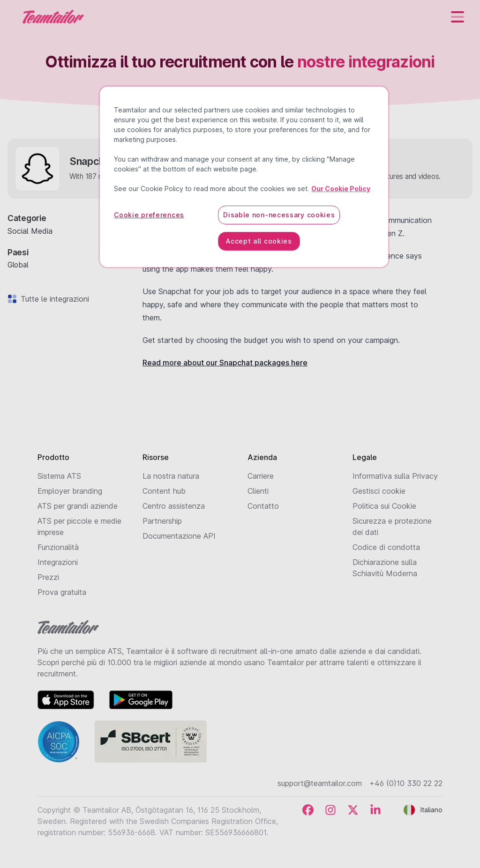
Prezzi (48, 577)
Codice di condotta (386, 547)
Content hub (164, 491)
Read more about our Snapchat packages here (225, 363)
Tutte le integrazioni (53, 299)
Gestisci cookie (379, 491)
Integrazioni (58, 562)
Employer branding (70, 491)
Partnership (162, 521)
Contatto (263, 506)
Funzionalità (58, 547)
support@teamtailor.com (320, 783)
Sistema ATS (59, 476)
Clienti (258, 491)
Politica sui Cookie (384, 506)
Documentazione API (179, 536)
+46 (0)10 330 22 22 (406, 783)
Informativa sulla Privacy (395, 476)
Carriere (261, 476)
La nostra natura (171, 476)
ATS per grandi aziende (78, 506)
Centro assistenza (174, 506)
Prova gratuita (62, 592)
